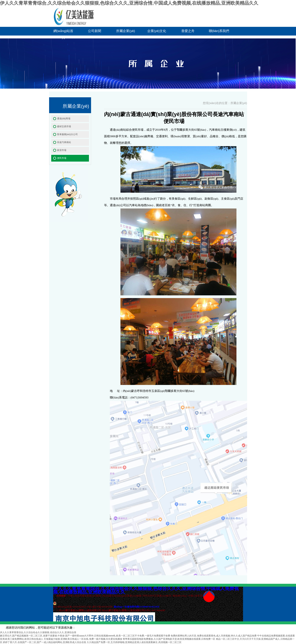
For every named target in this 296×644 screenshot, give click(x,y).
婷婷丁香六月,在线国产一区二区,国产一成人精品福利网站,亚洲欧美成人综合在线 (44, 642)
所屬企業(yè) (126, 31)
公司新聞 (95, 31)
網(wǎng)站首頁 (63, 32)
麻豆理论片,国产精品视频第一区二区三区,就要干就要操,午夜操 (32, 636)
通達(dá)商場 (64, 119)
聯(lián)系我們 (219, 31)
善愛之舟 (188, 31)
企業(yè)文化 (157, 31)
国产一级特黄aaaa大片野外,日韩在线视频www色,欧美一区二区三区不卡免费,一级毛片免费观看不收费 (118, 636)
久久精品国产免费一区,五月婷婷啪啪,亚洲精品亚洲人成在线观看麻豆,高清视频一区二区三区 (134, 642)
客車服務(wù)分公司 (67, 134)
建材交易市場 (64, 126)
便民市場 (62, 158)
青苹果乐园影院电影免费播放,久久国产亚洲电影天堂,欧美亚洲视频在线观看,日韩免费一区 (169, 639)
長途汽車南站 (64, 142)
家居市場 (62, 150)
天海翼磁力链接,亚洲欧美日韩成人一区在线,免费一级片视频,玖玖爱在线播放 (83, 639)
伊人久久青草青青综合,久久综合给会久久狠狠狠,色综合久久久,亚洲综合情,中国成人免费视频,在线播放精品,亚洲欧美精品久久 (129, 3)
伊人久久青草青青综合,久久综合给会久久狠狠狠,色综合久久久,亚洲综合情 (38, 632)
